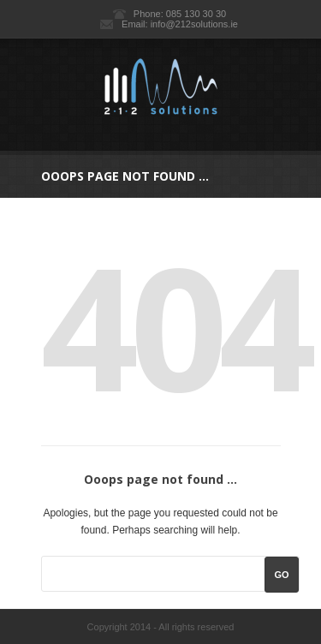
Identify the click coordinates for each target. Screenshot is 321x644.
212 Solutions (160, 86)
